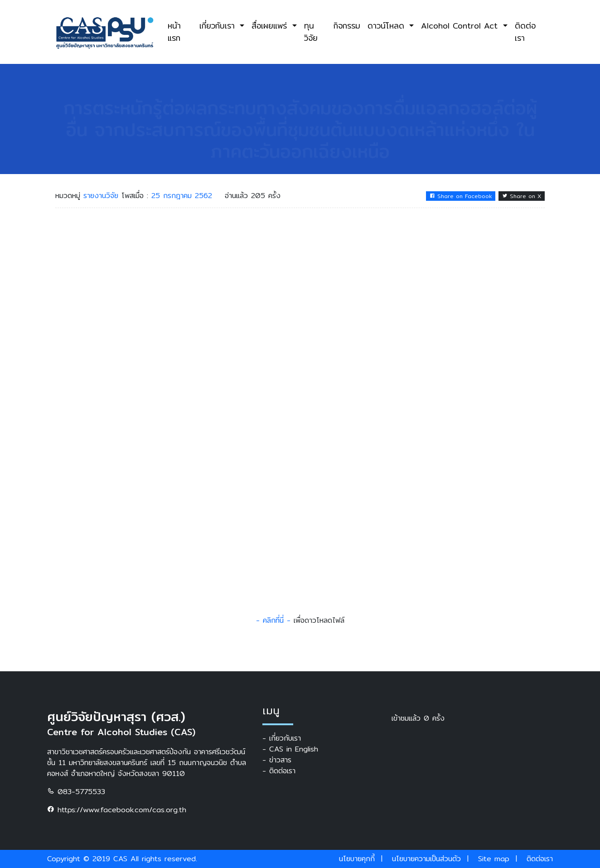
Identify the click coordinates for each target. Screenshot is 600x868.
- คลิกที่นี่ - (273, 620)
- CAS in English (290, 749)
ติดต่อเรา (525, 32)
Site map (494, 859)
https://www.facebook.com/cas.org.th (117, 810)
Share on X (522, 196)
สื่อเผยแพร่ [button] (271, 26)
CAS (120, 859)
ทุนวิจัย (311, 32)
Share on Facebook (461, 196)
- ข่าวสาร (277, 760)
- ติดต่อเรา (279, 771)
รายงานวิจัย (102, 196)
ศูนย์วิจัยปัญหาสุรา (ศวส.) (116, 717)
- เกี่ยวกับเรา (282, 738)
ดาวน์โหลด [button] (387, 26)
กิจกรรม (347, 26)
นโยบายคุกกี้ (357, 859)
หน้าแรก (174, 32)
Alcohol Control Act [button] (461, 26)
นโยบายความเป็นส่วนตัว (426, 859)
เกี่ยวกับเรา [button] (219, 26)
